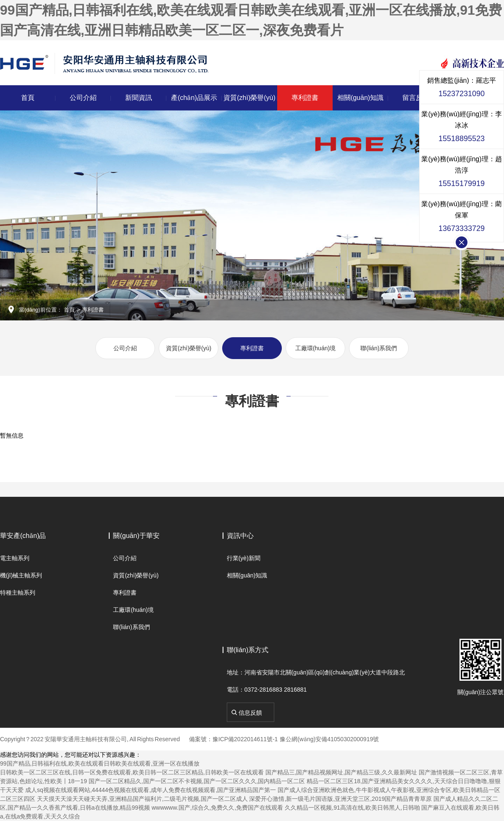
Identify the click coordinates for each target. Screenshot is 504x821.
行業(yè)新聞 (244, 558)
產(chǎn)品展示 (194, 98)
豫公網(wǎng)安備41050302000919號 (329, 739)
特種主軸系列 (18, 593)
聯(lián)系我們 (379, 348)
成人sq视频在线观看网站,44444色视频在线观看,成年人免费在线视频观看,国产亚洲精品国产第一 (151, 790)
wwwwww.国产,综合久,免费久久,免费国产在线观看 (217, 808)
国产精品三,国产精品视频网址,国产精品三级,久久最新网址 (341, 772)
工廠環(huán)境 (315, 348)
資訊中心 (240, 536)
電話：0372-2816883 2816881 (267, 690)
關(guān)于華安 (136, 536)
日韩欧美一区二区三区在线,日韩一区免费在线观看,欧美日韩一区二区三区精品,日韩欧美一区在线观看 (132, 772)
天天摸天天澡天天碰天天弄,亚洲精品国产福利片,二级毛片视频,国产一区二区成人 (142, 799)
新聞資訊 (139, 98)
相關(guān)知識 (360, 98)
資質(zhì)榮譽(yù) (249, 98)
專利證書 (305, 98)
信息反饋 (250, 713)
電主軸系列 (15, 558)
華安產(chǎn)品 (23, 536)
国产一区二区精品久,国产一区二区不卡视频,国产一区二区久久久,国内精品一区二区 (197, 781)
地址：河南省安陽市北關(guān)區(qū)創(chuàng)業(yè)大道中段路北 (316, 672)
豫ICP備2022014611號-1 (245, 739)
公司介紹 (83, 98)
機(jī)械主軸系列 (21, 575)
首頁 (28, 98)
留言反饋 (416, 98)
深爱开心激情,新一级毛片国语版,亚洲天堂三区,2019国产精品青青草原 (340, 799)
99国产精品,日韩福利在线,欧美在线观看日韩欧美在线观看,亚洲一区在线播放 (100, 763)
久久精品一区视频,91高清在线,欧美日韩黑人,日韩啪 (352, 808)
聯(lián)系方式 (248, 650)
